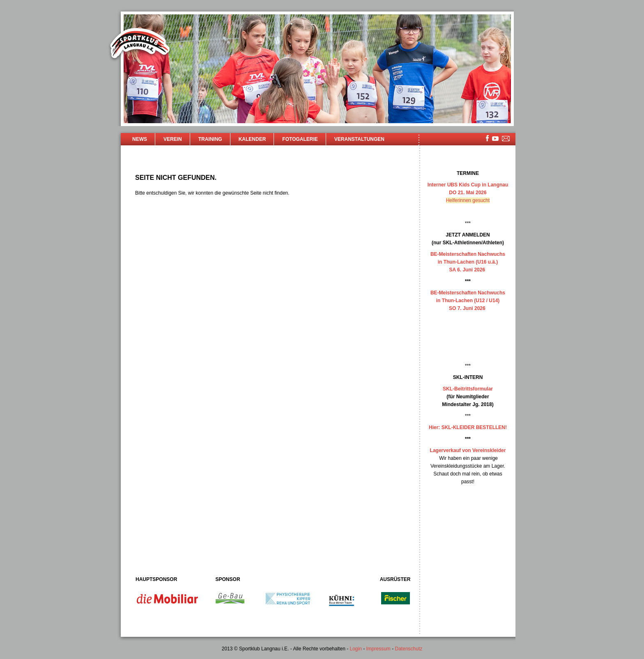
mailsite (506, 139)
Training (210, 139)
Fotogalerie (300, 139)
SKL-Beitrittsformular (468, 389)
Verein (173, 139)
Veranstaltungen (359, 139)
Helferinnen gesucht (468, 200)
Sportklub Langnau (140, 44)
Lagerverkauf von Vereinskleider (468, 450)
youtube (495, 139)
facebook (487, 138)
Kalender (252, 139)
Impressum (378, 649)
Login (355, 649)
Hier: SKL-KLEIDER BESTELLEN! (468, 427)
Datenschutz (409, 649)
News (140, 139)
